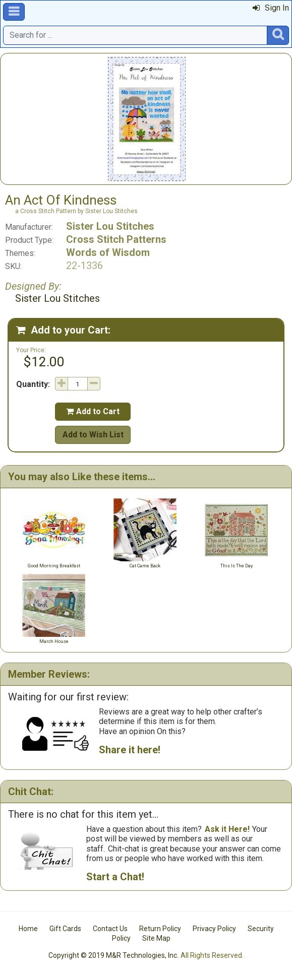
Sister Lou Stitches (110, 226)
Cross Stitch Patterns (116, 239)
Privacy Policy (214, 929)
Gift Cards (65, 929)
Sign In (271, 8)
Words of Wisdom (108, 252)
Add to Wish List (93, 435)
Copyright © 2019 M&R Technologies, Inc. (113, 955)
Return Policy (160, 929)
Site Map (156, 938)
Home (28, 929)
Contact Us (110, 929)
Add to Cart (93, 411)
